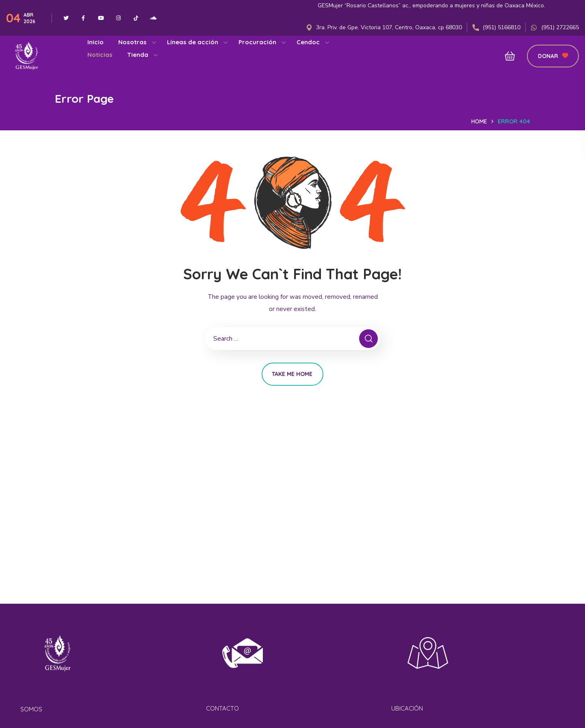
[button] (508, 56)
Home (479, 121)
